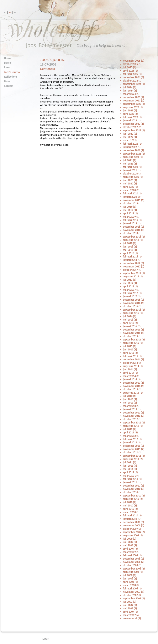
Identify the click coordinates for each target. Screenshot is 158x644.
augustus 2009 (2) (133, 535)
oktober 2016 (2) (132, 306)
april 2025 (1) (130, 71)
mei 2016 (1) (130, 320)
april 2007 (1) (130, 612)
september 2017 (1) (134, 273)
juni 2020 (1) (130, 180)
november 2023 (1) (133, 101)
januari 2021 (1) (132, 170)
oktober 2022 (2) (132, 127)
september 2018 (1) (134, 237)
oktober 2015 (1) (132, 336)
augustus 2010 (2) (133, 499)
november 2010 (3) (133, 489)
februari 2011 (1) (132, 479)
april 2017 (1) (130, 286)
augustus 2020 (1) (133, 177)
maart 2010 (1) (131, 512)
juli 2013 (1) (130, 396)
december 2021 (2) (133, 150)
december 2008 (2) (133, 559)
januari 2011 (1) (132, 482)
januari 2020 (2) (132, 197)
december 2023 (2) (133, 97)
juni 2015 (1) (130, 349)
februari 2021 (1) (132, 167)
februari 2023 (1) (132, 117)
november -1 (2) (132, 618)
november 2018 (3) (133, 230)
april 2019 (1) (130, 213)
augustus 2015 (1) (133, 343)
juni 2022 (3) (130, 134)
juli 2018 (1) (130, 243)
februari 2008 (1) (132, 589)
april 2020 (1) (130, 187)
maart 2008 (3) (131, 585)
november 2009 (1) (133, 525)
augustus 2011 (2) (133, 459)
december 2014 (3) (133, 359)
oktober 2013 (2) (132, 389)
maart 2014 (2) (131, 376)
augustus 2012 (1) (133, 426)
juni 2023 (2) (130, 110)
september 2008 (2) (134, 569)
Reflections (11, 77)
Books (8, 63)
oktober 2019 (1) (132, 203)
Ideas (7, 67)
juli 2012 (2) (130, 429)
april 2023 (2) (130, 114)
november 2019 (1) (133, 200)
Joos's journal (12, 72)
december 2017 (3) (133, 263)
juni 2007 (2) (130, 605)
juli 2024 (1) (130, 87)
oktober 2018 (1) (132, 233)
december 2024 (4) (133, 77)
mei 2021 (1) (130, 164)
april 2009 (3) (130, 549)
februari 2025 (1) (132, 74)
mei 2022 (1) (130, 137)
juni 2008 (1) (130, 579)
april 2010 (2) (130, 509)
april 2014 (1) (130, 373)
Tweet (45, 639)
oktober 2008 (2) (132, 565)
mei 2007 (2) (130, 608)
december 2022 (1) (133, 124)
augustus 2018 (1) (133, 240)
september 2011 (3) (134, 456)
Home (8, 58)
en (10, 12)
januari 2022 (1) (132, 147)
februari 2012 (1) (132, 439)
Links (7, 81)
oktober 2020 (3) (132, 174)
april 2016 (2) (130, 323)
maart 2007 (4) (131, 615)
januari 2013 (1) (132, 409)
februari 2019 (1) (132, 220)
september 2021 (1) (134, 154)
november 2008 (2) (133, 562)
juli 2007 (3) (130, 602)
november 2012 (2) (133, 416)
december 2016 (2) (133, 300)
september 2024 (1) (134, 84)
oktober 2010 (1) (132, 492)
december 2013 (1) (133, 383)
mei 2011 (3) (130, 469)
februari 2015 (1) (132, 356)
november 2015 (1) (133, 333)
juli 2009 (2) (130, 539)
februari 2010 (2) (132, 515)
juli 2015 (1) (130, 346)
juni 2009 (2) (130, 542)
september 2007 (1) (134, 598)
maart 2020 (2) (131, 190)
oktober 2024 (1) (132, 81)
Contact (9, 86)
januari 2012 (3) (132, 442)
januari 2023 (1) (132, 120)
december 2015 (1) (133, 330)
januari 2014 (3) (132, 379)
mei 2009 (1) (130, 545)
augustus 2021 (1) (133, 157)
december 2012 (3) (133, 413)
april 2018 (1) (130, 253)
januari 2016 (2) (132, 326)
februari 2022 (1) (132, 144)
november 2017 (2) (133, 267)
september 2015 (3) (134, 340)
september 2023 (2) (134, 104)
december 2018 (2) (133, 227)
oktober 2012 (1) (132, 419)
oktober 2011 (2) (132, 452)
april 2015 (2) (130, 353)
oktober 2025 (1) (132, 64)
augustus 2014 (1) (133, 366)
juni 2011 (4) (130, 466)
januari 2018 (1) (132, 260)
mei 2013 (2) (130, 403)
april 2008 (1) (130, 582)
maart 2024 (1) (131, 94)
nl (5, 12)
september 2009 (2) (134, 532)
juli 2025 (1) (130, 67)
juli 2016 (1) (130, 316)
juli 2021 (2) (130, 160)
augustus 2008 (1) (133, 572)
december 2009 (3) (133, 522)
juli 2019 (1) (130, 207)
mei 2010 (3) (130, 506)
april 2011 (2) (130, 472)
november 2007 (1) (133, 592)
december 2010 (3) (133, 486)
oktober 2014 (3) (132, 363)
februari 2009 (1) (132, 555)
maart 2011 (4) (131, 476)
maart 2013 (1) (131, 406)
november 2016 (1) (133, 303)
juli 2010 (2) (130, 502)
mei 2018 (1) (130, 250)
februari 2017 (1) (132, 293)
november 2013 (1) (133, 386)
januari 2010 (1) (132, 519)
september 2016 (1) (134, 310)
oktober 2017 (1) (132, 270)
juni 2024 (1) (130, 91)
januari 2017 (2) (132, 296)
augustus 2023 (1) (133, 107)
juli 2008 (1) (130, 575)
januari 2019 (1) (132, 223)
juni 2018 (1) (130, 247)
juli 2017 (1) (130, 280)
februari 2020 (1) (132, 193)
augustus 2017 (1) (133, 276)
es (15, 12)
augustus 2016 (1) (133, 313)
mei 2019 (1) (130, 210)
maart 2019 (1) (131, 217)
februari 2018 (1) (132, 257)
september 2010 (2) (134, 496)
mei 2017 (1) (130, 283)
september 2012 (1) (134, 423)
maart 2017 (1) (131, 290)
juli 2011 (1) (130, 462)
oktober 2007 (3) (132, 595)
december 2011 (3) (133, 446)
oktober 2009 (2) (132, 529)
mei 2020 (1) (130, 184)
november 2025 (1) (133, 61)
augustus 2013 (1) (133, 393)
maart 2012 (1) (131, 436)
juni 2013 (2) (130, 399)
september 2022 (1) (134, 130)
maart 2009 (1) (131, 552)
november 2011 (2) (133, 449)
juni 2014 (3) (130, 369)
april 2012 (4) (130, 432)
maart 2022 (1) (131, 140)
